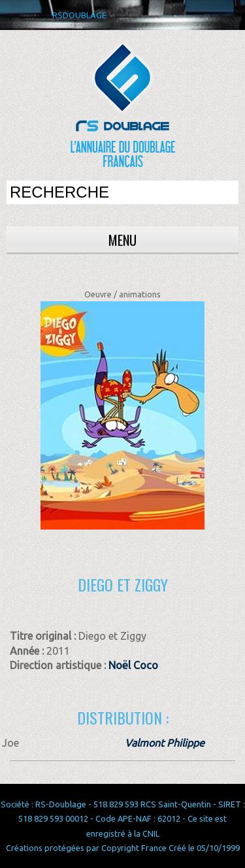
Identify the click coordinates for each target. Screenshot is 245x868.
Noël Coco (133, 665)
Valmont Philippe (165, 743)
